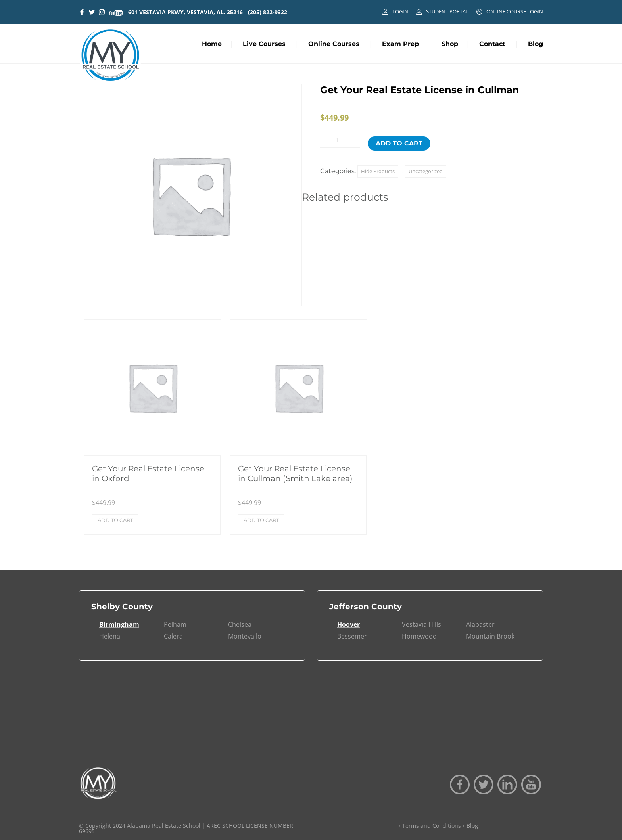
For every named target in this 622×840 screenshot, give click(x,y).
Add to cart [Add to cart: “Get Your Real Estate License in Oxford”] (115, 520)
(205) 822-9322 (268, 12)
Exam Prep (400, 44)
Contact (492, 44)
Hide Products (378, 171)
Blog (536, 44)
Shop (450, 44)
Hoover (348, 624)
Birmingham (119, 624)
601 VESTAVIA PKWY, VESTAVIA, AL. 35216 (185, 12)
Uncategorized (426, 171)
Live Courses (264, 44)
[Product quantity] (340, 140)
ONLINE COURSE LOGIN (515, 11)
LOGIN (400, 11)
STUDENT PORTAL (447, 11)
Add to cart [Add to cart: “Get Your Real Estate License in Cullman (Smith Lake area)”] (261, 520)
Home (212, 44)
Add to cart (399, 143)
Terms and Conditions (432, 826)
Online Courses (334, 44)
